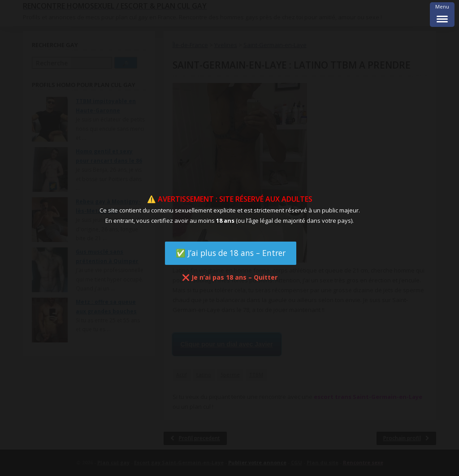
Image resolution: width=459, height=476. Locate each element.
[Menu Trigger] (442, 15)
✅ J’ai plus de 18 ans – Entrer (231, 253)
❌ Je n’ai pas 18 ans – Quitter (230, 277)
